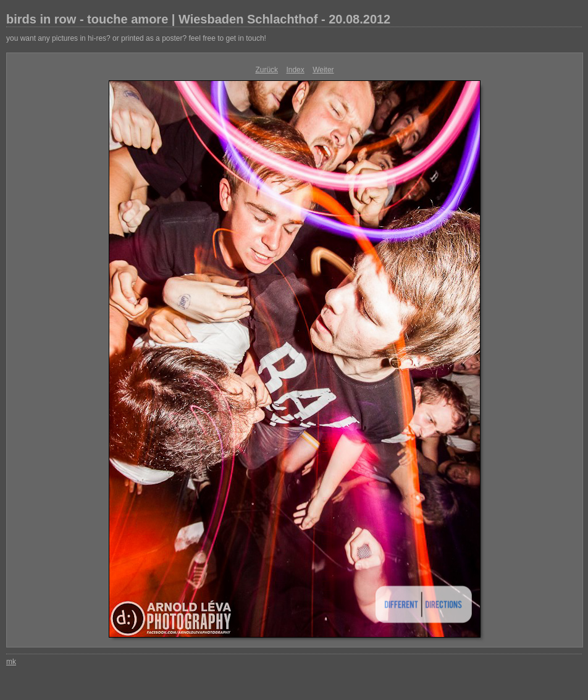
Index (295, 70)
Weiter (323, 70)
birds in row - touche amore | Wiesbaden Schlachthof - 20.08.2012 (198, 19)
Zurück (267, 70)
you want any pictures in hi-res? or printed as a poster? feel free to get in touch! (136, 38)
